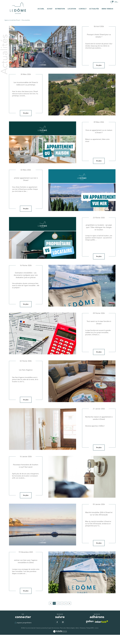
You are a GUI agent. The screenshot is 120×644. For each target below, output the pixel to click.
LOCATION (72, 9)
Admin (77, 628)
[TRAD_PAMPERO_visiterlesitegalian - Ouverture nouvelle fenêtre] (90, 621)
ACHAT (50, 9)
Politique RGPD (90, 628)
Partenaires (83, 628)
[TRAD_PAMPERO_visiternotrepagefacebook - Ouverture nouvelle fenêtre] (57, 622)
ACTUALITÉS (94, 9)
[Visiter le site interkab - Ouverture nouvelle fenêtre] (101, 622)
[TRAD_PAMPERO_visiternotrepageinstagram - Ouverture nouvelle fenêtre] (63, 622)
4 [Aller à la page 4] (66, 603)
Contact (83, 9)
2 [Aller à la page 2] (58, 603)
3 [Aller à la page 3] (62, 603)
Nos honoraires (55, 628)
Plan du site (63, 628)
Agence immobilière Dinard (12, 20)
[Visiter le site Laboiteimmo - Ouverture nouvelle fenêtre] (60, 632)
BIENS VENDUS (107, 9)
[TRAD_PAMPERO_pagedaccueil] (18, 15)
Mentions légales (71, 628)
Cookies (97, 628)
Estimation (60, 9)
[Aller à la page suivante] (70, 603)
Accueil (41, 9)
